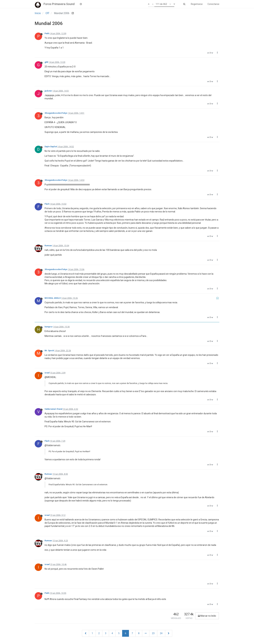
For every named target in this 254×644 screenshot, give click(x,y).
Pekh (47, 34)
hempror (49, 327)
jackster (48, 91)
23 (153, 633)
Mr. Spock (49, 351)
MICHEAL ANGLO (53, 298)
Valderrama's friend (53, 409)
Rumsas (48, 246)
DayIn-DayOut (51, 147)
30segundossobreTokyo (56, 113)
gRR (46, 62)
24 (161, 633)
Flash (47, 204)
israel (47, 373)
